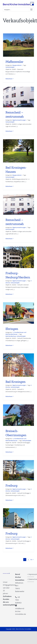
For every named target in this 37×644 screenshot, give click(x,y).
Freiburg (11, 485)
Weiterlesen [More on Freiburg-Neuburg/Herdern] (9, 294)
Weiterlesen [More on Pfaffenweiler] (9, 79)
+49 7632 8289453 (18, 600)
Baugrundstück (17, 65)
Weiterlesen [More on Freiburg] (9, 500)
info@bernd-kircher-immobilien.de (21, 611)
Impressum (31, 574)
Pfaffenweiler (14, 62)
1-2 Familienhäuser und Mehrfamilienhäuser (16, 333)
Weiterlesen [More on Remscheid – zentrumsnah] (9, 131)
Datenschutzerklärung (31, 579)
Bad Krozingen (15, 382)
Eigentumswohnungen (19, 120)
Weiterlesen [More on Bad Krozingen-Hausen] (9, 186)
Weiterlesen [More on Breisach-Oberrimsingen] (9, 452)
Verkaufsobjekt (10, 67)
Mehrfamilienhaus (11, 336)
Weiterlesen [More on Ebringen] (9, 345)
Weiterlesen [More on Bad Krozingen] (9, 396)
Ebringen (12, 329)
